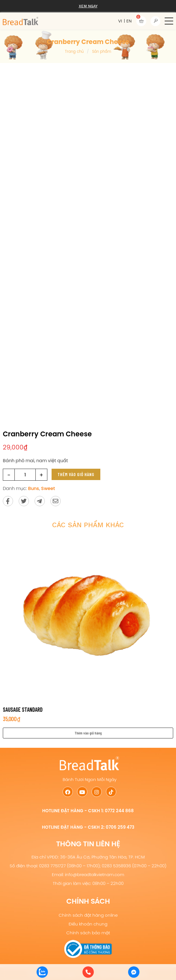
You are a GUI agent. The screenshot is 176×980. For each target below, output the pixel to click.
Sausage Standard (23, 709)
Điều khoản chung (88, 924)
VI (120, 21)
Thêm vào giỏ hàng (76, 474)
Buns (34, 488)
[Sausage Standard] (88, 618)
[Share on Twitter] (24, 501)
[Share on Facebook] (8, 501)
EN (129, 21)
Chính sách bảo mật (88, 933)
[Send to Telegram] (40, 501)
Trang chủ (74, 51)
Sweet (48, 488)
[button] (169, 21)
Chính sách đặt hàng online (88, 915)
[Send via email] (56, 501)
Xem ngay (88, 6)
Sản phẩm (102, 51)
